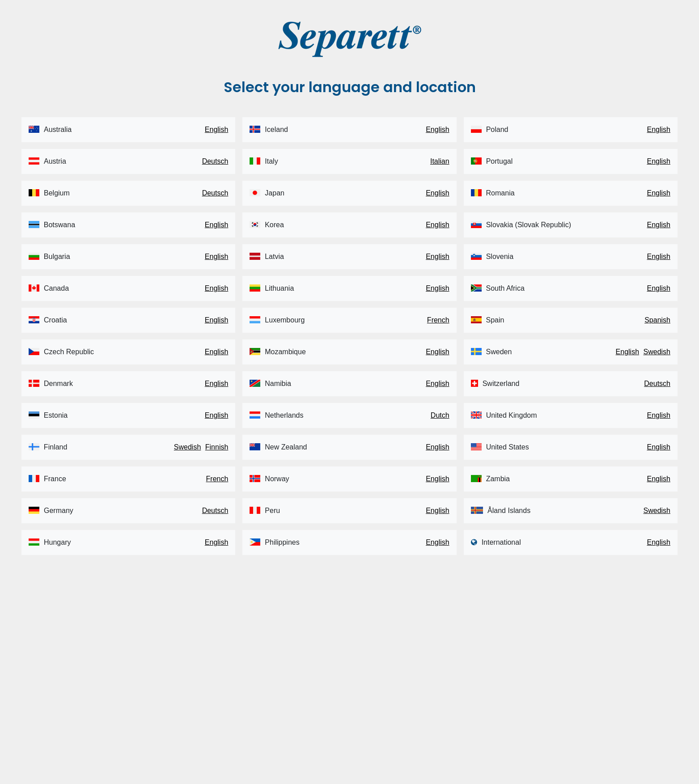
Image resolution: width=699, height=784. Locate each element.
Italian (440, 161)
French (217, 479)
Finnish (217, 447)
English (216, 129)
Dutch (440, 415)
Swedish (187, 447)
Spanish (657, 320)
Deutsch (215, 161)
